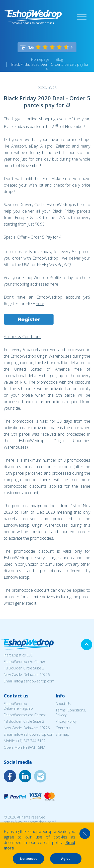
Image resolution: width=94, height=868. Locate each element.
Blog (59, 59)
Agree (66, 859)
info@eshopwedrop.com (34, 681)
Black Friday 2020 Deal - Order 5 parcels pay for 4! (50, 67)
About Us (63, 704)
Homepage (40, 59)
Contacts (63, 728)
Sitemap (62, 734)
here (54, 284)
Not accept (28, 859)
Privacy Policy (66, 721)
